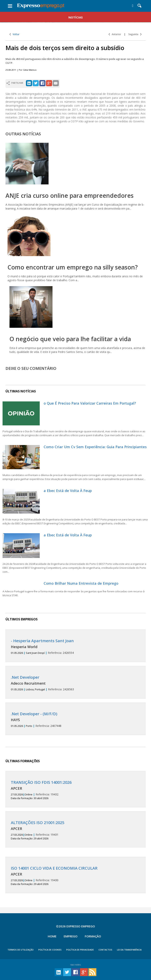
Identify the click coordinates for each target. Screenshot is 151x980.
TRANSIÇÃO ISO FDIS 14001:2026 (41, 782)
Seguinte (135, 34)
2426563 (75, 683)
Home (52, 936)
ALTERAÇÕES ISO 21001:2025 (38, 823)
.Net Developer (25, 677)
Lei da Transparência (129, 950)
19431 (75, 830)
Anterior (115, 34)
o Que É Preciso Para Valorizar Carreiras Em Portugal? (90, 403)
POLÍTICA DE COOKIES (50, 950)
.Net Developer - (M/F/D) (34, 714)
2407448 (75, 720)
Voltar (14, 34)
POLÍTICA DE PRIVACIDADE (80, 950)
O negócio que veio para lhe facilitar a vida (70, 339)
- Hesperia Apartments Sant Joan (42, 641)
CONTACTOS (105, 950)
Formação (93, 936)
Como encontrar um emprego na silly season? (73, 267)
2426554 (75, 647)
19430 (75, 876)
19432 (75, 790)
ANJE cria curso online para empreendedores (70, 196)
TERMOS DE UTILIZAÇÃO (21, 950)
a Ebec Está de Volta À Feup (68, 491)
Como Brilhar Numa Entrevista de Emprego (81, 583)
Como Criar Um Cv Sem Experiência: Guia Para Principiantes (95, 447)
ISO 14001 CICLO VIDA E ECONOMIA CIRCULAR (54, 868)
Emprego (71, 936)
